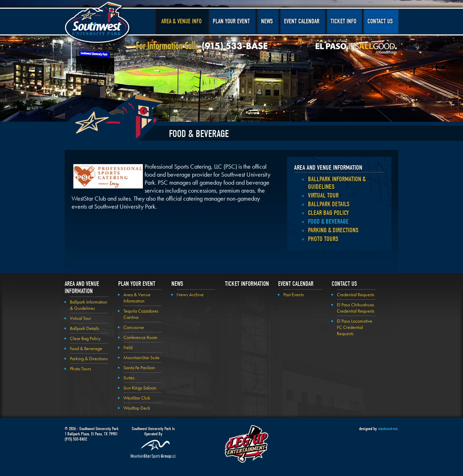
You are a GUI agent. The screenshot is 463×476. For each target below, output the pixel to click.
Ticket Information (247, 284)
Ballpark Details (329, 204)
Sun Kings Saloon (140, 388)
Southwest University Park (98, 24)
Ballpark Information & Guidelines (89, 305)
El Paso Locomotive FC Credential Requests (355, 327)
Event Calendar (302, 21)
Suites (129, 378)
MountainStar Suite (141, 357)
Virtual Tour (323, 195)
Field (128, 347)
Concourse (134, 327)
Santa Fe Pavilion (139, 368)
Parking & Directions (333, 230)
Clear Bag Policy (328, 213)
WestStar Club (137, 398)
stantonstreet (388, 429)
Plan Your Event (231, 21)
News (267, 21)
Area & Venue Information (137, 298)
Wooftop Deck (137, 408)
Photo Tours (323, 239)
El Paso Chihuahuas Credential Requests (356, 308)
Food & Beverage (328, 221)
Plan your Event (137, 284)
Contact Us (380, 21)
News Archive (190, 295)
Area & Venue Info (181, 21)
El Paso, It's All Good (356, 48)
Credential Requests (356, 295)
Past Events (294, 295)
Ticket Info (343, 21)
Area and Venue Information (328, 168)
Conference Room (140, 337)
